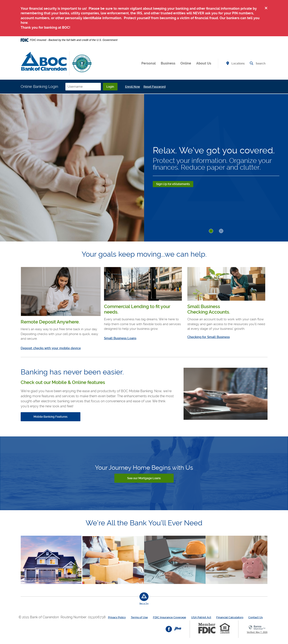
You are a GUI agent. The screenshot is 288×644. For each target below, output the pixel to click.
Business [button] (168, 63)
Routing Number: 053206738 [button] (83, 617)
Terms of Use (139, 617)
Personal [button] (149, 63)
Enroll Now (142, 87)
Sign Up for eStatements (173, 184)
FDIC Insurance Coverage (170, 617)
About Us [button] (204, 63)
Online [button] (186, 63)
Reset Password (164, 87)
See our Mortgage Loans (144, 478)
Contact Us (256, 617)
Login (118, 87)
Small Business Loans (120, 338)
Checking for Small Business (209, 337)
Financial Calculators (230, 617)
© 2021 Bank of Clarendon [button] (40, 617)
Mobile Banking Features (51, 417)
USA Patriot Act (201, 617)
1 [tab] (211, 231)
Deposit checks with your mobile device (51, 348)
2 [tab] (221, 231)
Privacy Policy (117, 617)
